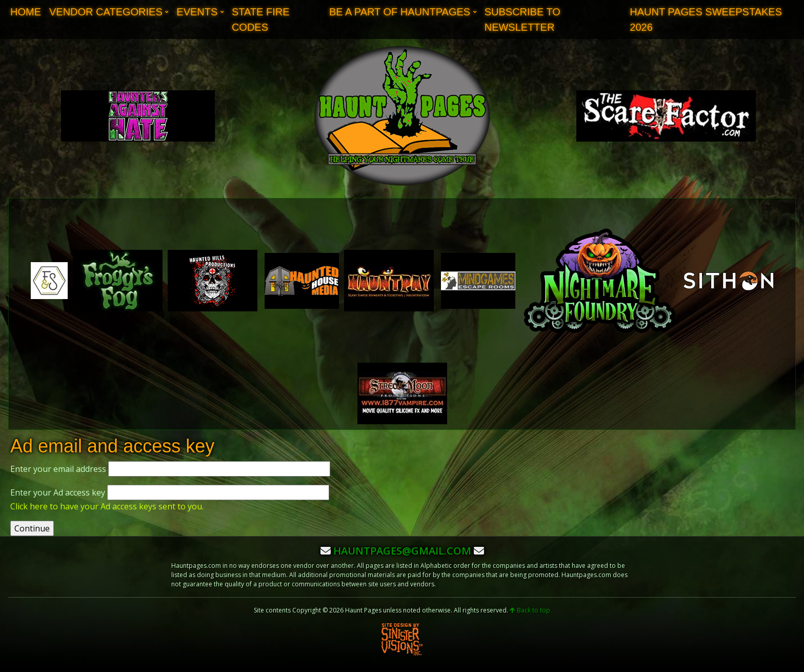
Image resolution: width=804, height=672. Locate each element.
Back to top (530, 610)
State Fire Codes (261, 19)
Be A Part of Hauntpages (400, 12)
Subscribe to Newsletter (522, 19)
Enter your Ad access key (58, 492)
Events (197, 12)
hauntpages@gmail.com (402, 551)
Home (26, 12)
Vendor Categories (106, 12)
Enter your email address (58, 469)
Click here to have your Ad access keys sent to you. (107, 506)
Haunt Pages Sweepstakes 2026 (706, 19)
